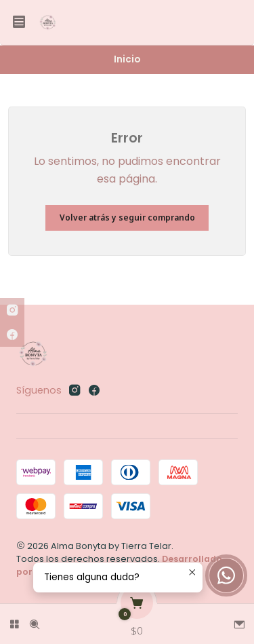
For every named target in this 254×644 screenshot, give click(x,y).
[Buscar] (35, 620)
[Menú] (19, 22)
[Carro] (137, 620)
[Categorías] (14, 620)
